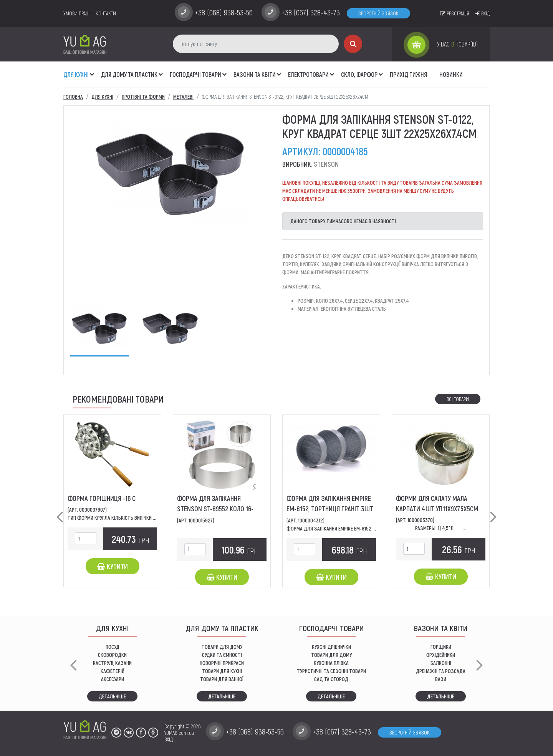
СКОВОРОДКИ (112, 655)
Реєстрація (455, 13)
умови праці (76, 13)
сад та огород (331, 679)
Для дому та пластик (129, 74)
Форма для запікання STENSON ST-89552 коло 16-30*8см (215, 509)
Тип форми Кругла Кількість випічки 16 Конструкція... (129, 518)
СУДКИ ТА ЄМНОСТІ (222, 655)
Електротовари (308, 74)
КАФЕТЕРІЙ (113, 671)
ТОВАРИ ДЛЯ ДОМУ (222, 647)
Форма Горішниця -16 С (102, 498)
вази (441, 679)
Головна (73, 97)
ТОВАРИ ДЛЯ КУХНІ (222, 671)
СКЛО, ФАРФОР (359, 74)
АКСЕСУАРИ (113, 679)
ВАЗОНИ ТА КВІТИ (255, 74)
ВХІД (169, 739)
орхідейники (441, 655)
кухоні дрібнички (331, 647)
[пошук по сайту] (256, 44)
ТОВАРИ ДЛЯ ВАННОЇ (222, 679)
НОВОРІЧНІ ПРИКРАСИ (222, 663)
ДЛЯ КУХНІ (76, 74)
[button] (92, 70)
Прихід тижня (408, 74)
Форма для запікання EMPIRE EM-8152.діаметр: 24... (345, 528)
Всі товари (458, 399)
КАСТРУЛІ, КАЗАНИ (112, 663)
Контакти (106, 13)
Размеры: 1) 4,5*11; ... (441, 528)
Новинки (451, 74)
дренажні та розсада (441, 671)
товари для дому (331, 655)
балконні (441, 663)
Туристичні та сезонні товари (331, 671)
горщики (441, 647)
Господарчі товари (195, 74)
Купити (113, 566)
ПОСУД (113, 647)
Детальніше (112, 696)
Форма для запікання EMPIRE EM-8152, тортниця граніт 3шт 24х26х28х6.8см (330, 509)
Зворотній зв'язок (378, 13)
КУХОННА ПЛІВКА (331, 663)
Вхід (483, 13)
